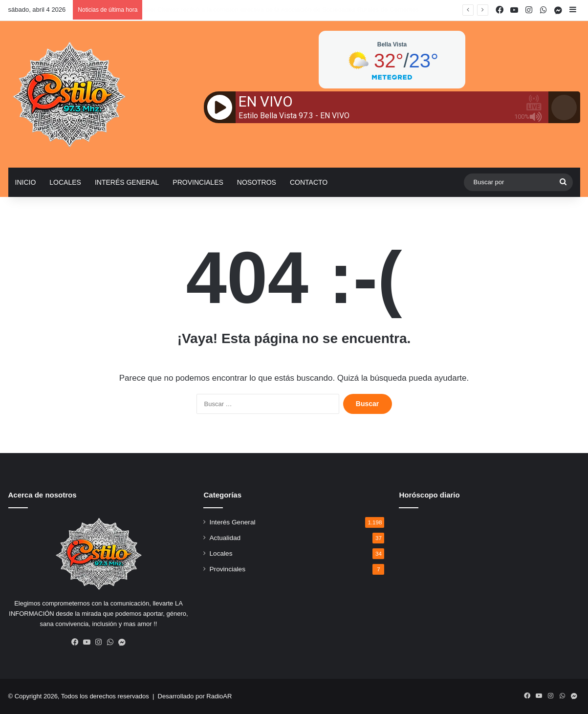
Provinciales (198, 182)
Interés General (127, 182)
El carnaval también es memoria (184, 10)
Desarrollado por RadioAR (195, 696)
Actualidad (225, 538)
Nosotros (257, 182)
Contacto (309, 182)
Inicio (26, 182)
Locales (65, 182)
